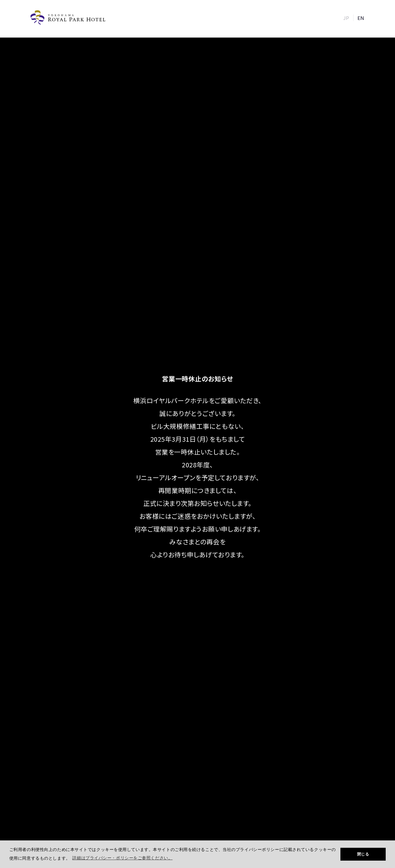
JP (346, 18)
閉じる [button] (363, 854)
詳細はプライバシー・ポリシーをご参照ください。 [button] (122, 858)
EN (361, 18)
